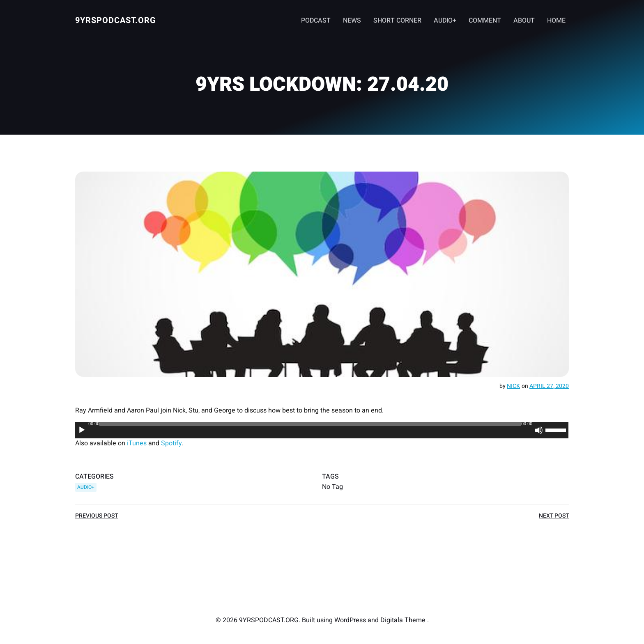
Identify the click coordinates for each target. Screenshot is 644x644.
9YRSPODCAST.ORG (116, 20)
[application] (322, 430)
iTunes (137, 443)
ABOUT (524, 21)
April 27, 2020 (549, 386)
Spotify (171, 443)
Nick (513, 386)
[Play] (82, 430)
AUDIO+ (445, 21)
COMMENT (485, 21)
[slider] (310, 424)
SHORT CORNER (397, 21)
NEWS (352, 21)
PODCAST (316, 21)
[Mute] (539, 430)
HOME (556, 21)
